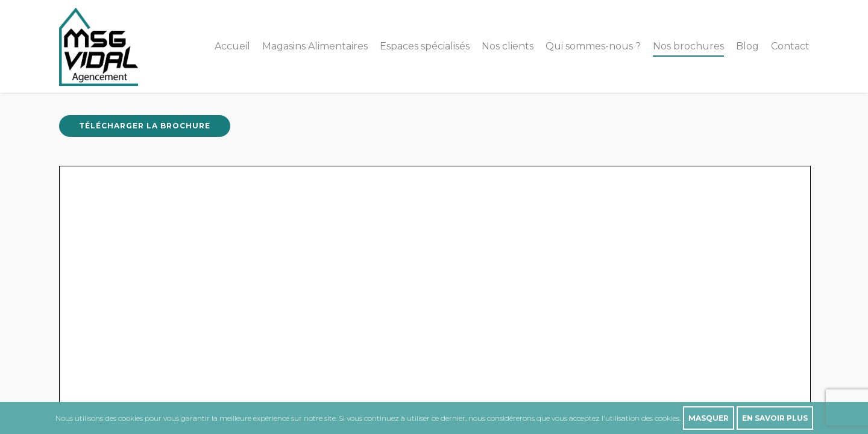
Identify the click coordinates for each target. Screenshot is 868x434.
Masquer (709, 418)
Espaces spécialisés (425, 46)
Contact (790, 46)
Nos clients (508, 46)
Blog (747, 46)
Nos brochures (688, 46)
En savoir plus (775, 418)
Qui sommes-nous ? (593, 46)
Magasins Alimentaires (315, 46)
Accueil (232, 46)
